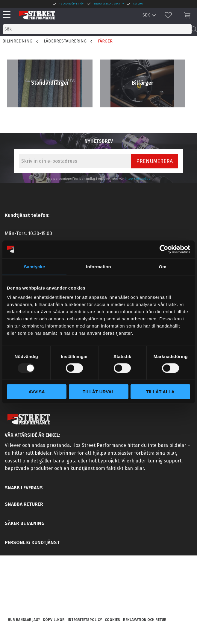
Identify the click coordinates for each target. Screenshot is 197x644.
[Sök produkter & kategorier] (97, 29)
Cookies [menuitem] (112, 620)
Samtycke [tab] (35, 266)
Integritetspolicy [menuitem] (85, 620)
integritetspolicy (138, 179)
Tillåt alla (160, 392)
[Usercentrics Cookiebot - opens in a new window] (164, 249)
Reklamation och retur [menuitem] (145, 620)
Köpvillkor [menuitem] (54, 620)
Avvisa (37, 392)
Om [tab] (162, 266)
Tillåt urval (99, 392)
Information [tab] (99, 266)
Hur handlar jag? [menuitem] (24, 620)
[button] (8, 15)
